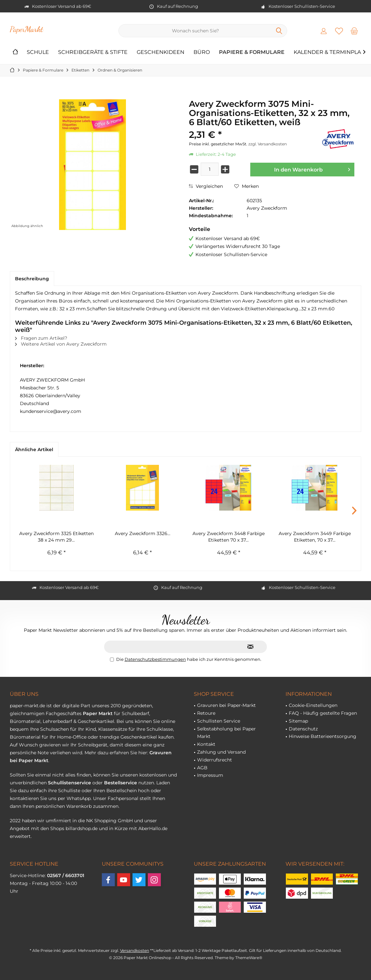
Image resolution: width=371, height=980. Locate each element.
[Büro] (202, 52)
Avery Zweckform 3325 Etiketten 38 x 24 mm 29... (56, 537)
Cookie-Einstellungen (313, 705)
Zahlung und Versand (221, 752)
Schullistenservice (70, 783)
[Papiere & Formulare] (252, 52)
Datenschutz (303, 729)
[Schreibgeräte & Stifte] (93, 52)
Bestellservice (121, 783)
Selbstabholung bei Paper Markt (226, 733)
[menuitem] (354, 31)
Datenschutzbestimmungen (155, 659)
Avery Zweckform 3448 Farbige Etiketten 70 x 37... (229, 537)
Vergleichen (206, 186)
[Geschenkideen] (161, 52)
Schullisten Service (219, 721)
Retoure (206, 713)
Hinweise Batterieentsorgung (323, 736)
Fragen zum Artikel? (41, 338)
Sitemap (298, 721)
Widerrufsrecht (215, 760)
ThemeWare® (249, 958)
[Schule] (38, 52)
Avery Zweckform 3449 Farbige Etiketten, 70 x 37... (315, 537)
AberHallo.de (153, 828)
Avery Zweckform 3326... (143, 533)
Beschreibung (32, 279)
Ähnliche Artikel (34, 449)
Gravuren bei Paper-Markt (226, 705)
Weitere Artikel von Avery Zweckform (61, 344)
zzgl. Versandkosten (268, 144)
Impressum (210, 775)
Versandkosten (135, 950)
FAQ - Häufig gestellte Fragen (323, 713)
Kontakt (206, 744)
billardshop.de (82, 828)
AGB (202, 768)
